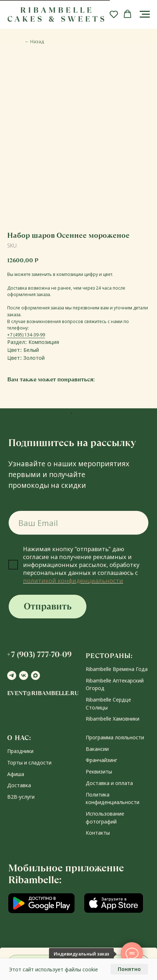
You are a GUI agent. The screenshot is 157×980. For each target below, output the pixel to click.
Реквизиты (99, 772)
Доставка (19, 785)
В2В (12, 797)
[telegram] (12, 675)
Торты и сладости (29, 763)
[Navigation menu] (145, 14)
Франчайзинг (102, 760)
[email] (78, 523)
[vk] (24, 675)
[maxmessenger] (35, 675)
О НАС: (19, 738)
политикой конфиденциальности (73, 581)
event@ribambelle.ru (43, 693)
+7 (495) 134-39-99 (26, 335)
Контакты (98, 833)
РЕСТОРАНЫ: (109, 656)
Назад (34, 41)
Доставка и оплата (109, 783)
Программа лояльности (115, 737)
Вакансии (97, 749)
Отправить (48, 606)
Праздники (20, 751)
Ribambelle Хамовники (113, 719)
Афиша (16, 774)
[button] (114, 14)
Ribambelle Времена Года (117, 669)
